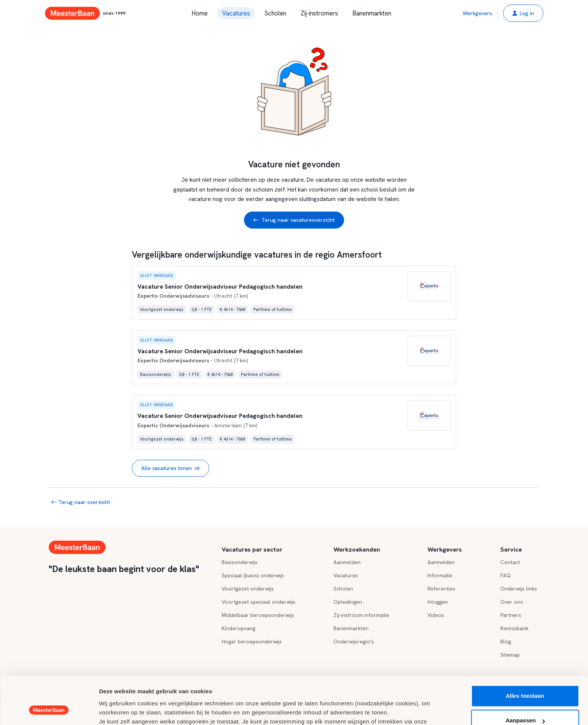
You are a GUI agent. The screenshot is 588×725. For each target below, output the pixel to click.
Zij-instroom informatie (361, 615)
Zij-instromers (319, 13)
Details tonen (117, 710)
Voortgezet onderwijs (248, 589)
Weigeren (525, 704)
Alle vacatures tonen (171, 468)
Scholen (275, 13)
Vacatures (236, 13)
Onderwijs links (519, 589)
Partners (511, 615)
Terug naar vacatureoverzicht (294, 220)
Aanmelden (347, 562)
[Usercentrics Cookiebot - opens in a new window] (49, 710)
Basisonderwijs (240, 562)
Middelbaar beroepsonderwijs (258, 615)
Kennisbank (514, 628)
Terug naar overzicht (81, 502)
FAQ (505, 575)
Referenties (441, 589)
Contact (510, 562)
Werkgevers (477, 13)
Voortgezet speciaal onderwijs (259, 602)
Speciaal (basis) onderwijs (253, 575)
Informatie (440, 575)
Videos (436, 615)
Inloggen (438, 602)
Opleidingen (348, 602)
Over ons (512, 602)
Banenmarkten (372, 13)
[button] (523, 13)
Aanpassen (525, 679)
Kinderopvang (238, 628)
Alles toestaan (525, 655)
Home (200, 13)
